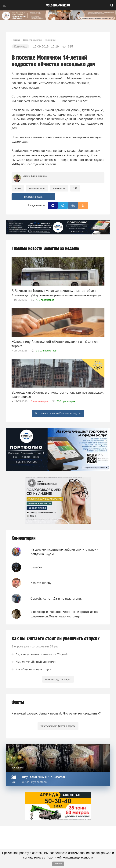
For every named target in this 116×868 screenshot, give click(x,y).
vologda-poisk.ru (58, 6)
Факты (18, 702)
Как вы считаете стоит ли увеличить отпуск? (56, 639)
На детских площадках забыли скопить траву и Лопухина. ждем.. (64, 552)
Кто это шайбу (41, 583)
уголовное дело (37, 188)
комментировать (33, 197)
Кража (18, 188)
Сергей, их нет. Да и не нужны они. (56, 598)
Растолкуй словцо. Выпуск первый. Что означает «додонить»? (56, 713)
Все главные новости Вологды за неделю (58, 413)
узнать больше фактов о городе (58, 726)
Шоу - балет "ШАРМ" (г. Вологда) (43, 777)
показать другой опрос (58, 679)
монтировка (59, 188)
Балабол (36, 567)
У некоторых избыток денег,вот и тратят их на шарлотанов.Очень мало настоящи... (64, 614)
